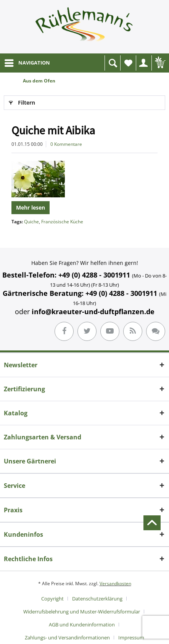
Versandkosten (115, 583)
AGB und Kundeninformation (82, 625)
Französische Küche (62, 222)
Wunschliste (130, 65)
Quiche (31, 222)
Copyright (52, 599)
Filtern (22, 101)
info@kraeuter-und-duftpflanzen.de (93, 312)
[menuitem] (27, 63)
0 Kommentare (66, 144)
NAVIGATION (27, 61)
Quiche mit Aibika (53, 130)
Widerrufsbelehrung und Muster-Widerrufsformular (82, 612)
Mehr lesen (31, 207)
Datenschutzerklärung (97, 599)
